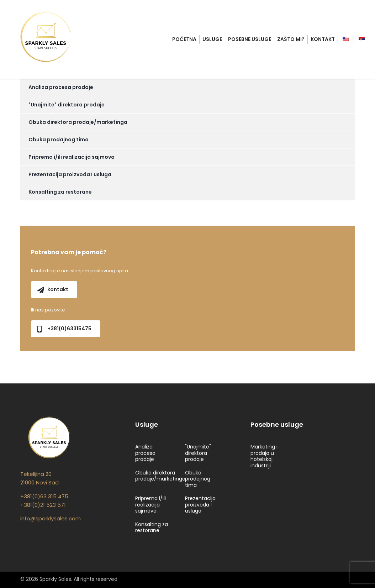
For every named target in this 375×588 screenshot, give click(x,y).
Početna (184, 39)
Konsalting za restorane (60, 192)
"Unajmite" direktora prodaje (67, 105)
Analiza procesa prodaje (61, 87)
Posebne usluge (250, 39)
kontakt (53, 289)
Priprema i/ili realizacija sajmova (72, 157)
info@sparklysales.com (51, 518)
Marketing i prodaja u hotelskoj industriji (264, 456)
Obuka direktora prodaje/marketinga (78, 122)
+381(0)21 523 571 (43, 505)
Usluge (212, 39)
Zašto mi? (291, 39)
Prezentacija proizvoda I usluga (70, 174)
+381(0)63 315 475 (44, 496)
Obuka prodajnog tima (59, 140)
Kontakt (323, 39)
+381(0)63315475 (64, 329)
